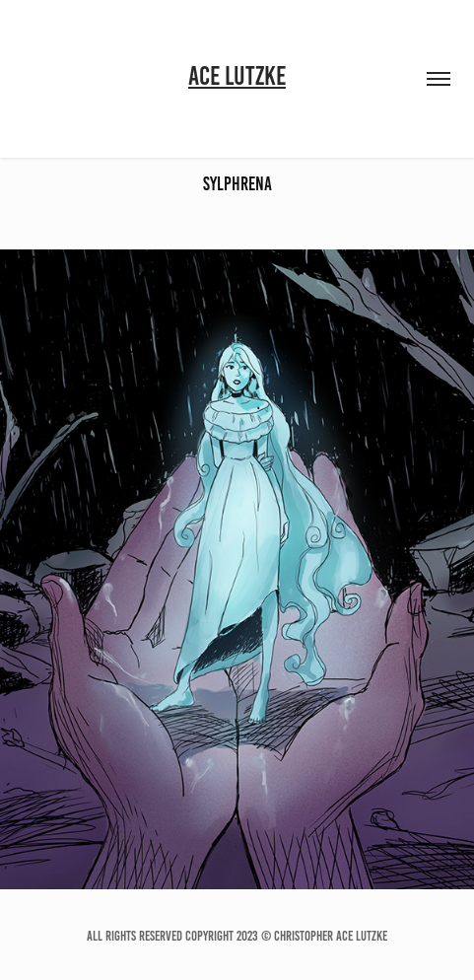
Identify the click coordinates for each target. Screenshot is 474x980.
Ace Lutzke (237, 76)
